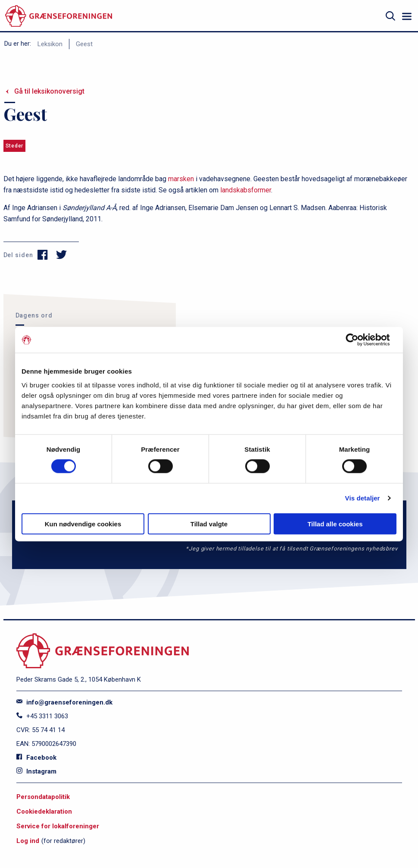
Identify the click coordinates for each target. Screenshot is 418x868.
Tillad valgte (209, 524)
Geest (84, 44)
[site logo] (59, 16)
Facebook (36, 758)
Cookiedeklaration (44, 811)
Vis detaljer (363, 498)
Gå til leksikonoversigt (49, 91)
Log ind (28, 841)
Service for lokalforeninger (58, 826)
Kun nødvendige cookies (83, 524)
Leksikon (50, 44)
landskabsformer (246, 190)
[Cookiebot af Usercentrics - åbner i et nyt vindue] (359, 340)
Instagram (36, 771)
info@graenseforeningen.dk (64, 702)
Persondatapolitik (43, 797)
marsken (181, 179)
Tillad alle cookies (335, 524)
